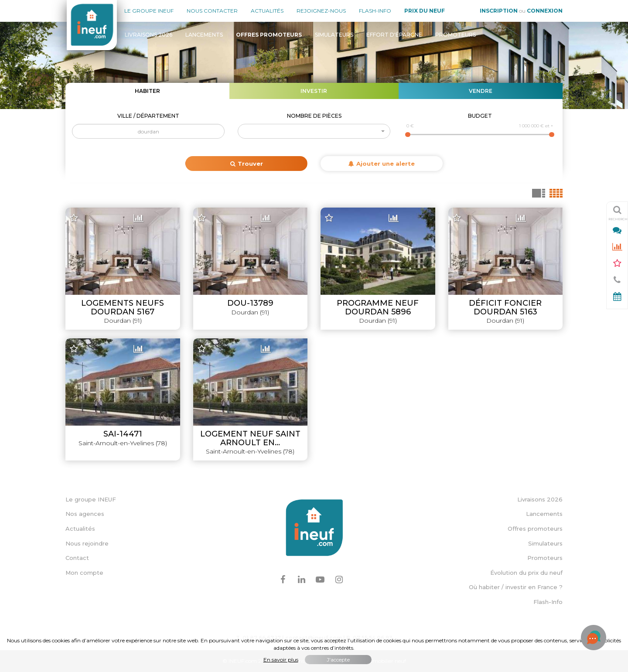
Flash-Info (375, 11)
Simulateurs (334, 35)
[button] (314, 131)
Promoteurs (456, 35)
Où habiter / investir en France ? (516, 587)
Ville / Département (148, 116)
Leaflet (383, 461)
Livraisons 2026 (148, 35)
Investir (314, 91)
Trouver (247, 164)
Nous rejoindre (87, 543)
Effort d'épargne (394, 35)
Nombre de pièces (314, 116)
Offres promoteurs (535, 529)
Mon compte (84, 573)
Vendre (481, 91)
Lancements (204, 35)
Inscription (499, 11)
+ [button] (77, 215)
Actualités (267, 11)
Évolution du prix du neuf (526, 573)
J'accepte (338, 660)
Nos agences (85, 514)
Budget (480, 116)
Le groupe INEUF (91, 499)
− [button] (77, 228)
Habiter (147, 91)
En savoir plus (281, 660)
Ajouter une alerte (382, 164)
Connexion (545, 11)
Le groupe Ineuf (149, 11)
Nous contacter (212, 11)
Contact (77, 558)
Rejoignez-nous (321, 11)
